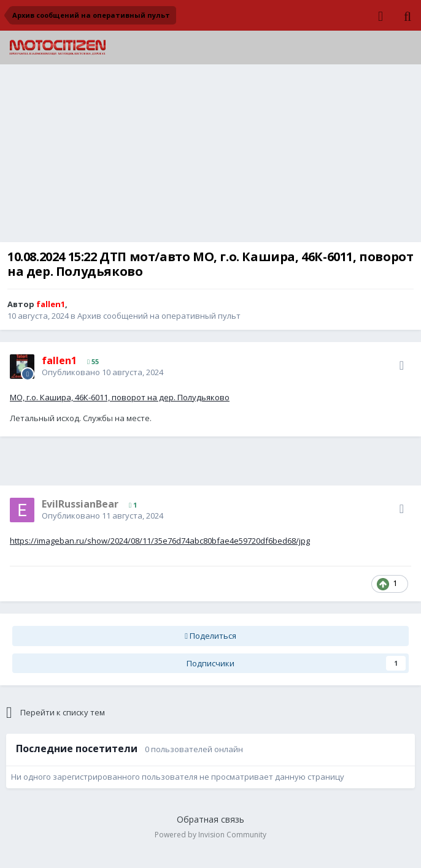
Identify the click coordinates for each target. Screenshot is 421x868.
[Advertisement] (210, 156)
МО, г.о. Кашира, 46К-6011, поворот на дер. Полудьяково (120, 397)
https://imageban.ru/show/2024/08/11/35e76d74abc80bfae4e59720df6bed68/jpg (160, 541)
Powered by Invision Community (210, 835)
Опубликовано (102, 372)
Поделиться (210, 636)
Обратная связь (210, 819)
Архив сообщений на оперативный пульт (159, 316)
